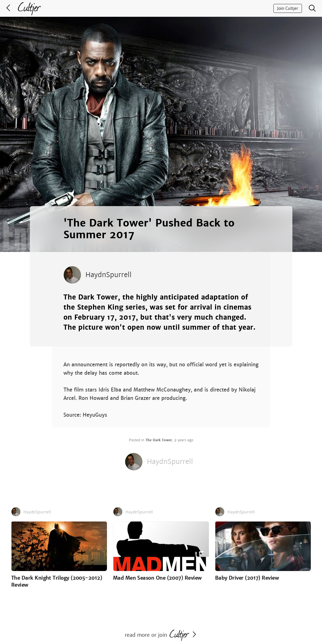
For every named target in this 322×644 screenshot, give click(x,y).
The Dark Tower (159, 440)
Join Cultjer (288, 8)
